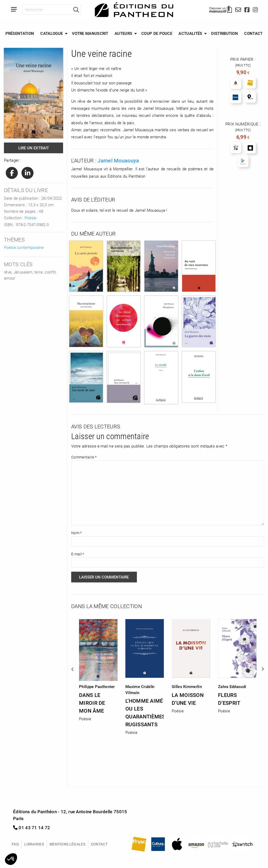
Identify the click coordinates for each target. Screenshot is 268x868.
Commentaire (84, 457)
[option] (98, 668)
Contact (253, 33)
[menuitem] (20, 34)
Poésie (31, 218)
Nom (77, 533)
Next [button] (263, 669)
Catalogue (52, 33)
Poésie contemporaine (24, 247)
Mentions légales (67, 844)
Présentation (20, 33)
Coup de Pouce (157, 33)
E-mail (78, 554)
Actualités (190, 33)
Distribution (225, 33)
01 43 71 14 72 (32, 828)
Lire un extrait (34, 148)
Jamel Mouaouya (118, 160)
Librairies (34, 844)
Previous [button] (73, 669)
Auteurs (123, 33)
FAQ (15, 844)
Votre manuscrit (90, 33)
